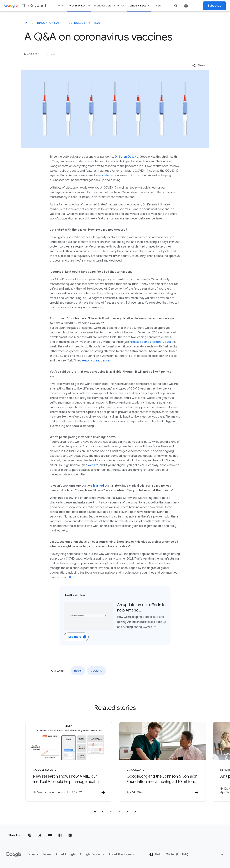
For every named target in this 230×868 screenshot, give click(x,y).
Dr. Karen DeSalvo (126, 157)
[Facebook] (60, 835)
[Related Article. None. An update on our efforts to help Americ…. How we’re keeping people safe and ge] (115, 616)
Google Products (92, 854)
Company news (140, 6)
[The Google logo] (13, 855)
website (93, 465)
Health (99, 23)
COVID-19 (97, 671)
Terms (47, 854)
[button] (199, 65)
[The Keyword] (26, 23)
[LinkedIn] (70, 835)
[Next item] (213, 759)
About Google (66, 854)
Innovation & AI (79, 6)
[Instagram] (30, 835)
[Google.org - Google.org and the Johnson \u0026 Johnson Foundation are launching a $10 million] (162, 762)
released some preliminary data (150, 342)
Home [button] (60, 6)
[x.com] (40, 835)
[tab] (95, 812)
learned (98, 486)
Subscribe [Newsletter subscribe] (214, 6)
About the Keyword (122, 854)
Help (155, 855)
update (104, 175)
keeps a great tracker (96, 361)
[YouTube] (50, 835)
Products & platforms (110, 6)
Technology (76, 23)
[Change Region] (195, 855)
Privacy (33, 854)
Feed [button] (158, 6)
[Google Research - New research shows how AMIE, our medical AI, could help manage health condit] (68, 762)
